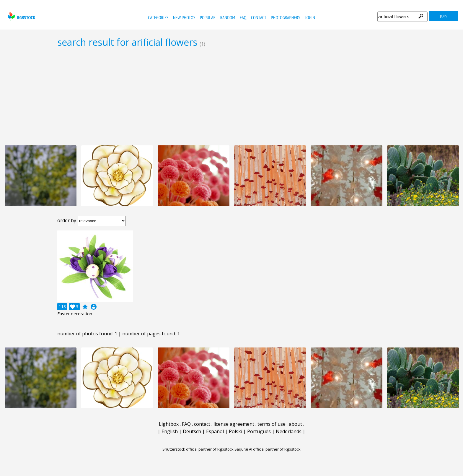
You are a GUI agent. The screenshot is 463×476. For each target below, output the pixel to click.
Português (259, 431)
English (170, 431)
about (295, 424)
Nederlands (289, 431)
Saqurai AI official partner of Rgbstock (268, 449)
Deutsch (192, 431)
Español (215, 431)
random (228, 17)
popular (208, 17)
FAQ (243, 17)
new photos (184, 17)
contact (259, 17)
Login (310, 17)
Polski (235, 431)
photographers (285, 17)
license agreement (234, 424)
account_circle (94, 307)
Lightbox (169, 424)
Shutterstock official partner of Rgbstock (198, 449)
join (444, 16)
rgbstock (21, 16)
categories (158, 17)
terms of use (272, 424)
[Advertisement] (231, 96)
